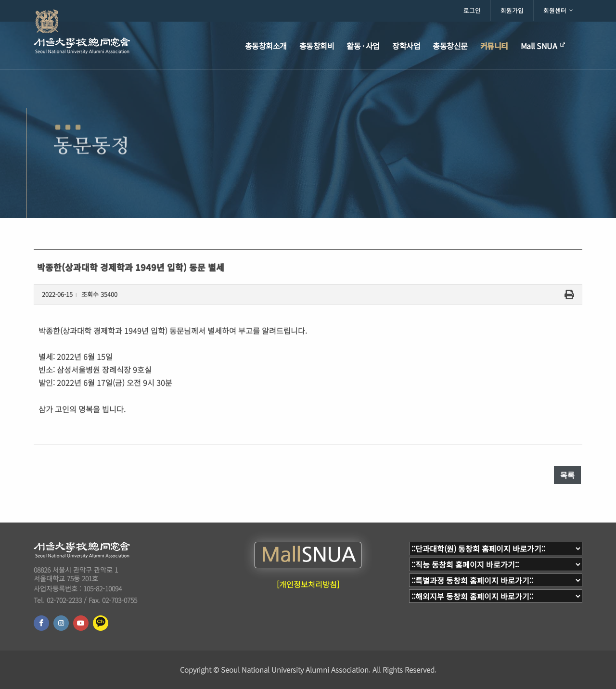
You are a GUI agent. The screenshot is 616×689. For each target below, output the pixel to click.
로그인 (472, 10)
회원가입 (512, 10)
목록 (567, 475)
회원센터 (558, 11)
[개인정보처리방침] (308, 584)
